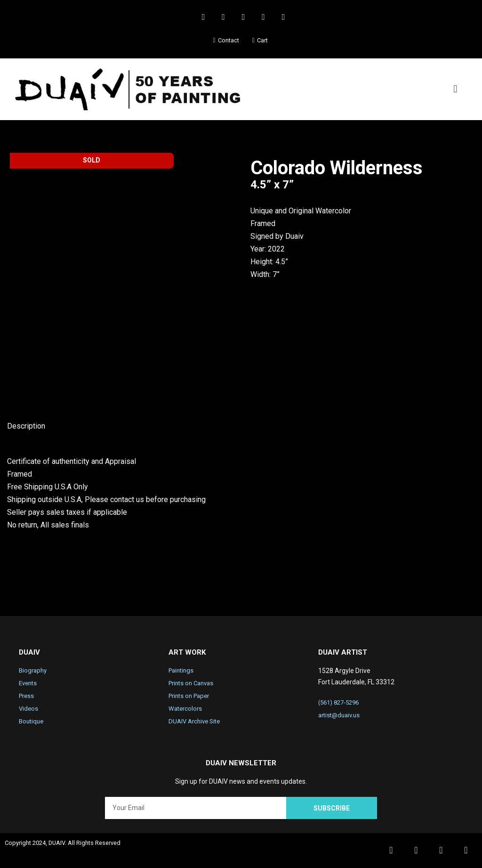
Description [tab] (26, 426)
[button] (455, 89)
